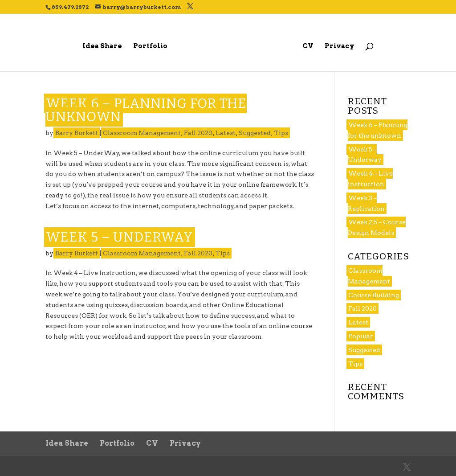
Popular (361, 336)
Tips (281, 133)
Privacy (340, 46)
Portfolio (150, 46)
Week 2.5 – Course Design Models (377, 227)
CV (308, 46)
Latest (226, 133)
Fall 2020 (198, 133)
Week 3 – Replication (366, 203)
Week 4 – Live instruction (370, 179)
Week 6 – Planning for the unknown (146, 110)
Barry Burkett (77, 133)
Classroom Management (142, 133)
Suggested (255, 133)
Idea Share (102, 46)
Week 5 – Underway (120, 237)
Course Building (374, 295)
